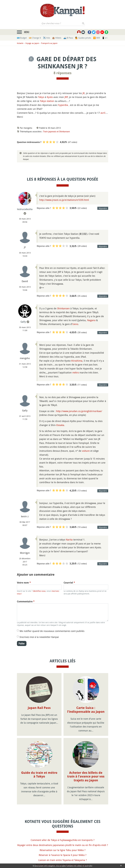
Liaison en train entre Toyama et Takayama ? (63, 860)
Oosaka (60, 425)
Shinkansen (63, 308)
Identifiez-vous (39, 591)
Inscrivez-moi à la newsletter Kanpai (39, 637)
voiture (86, 451)
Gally (23, 322)
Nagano (91, 320)
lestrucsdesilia (25, 209)
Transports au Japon (49, 43)
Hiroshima (77, 361)
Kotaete (20, 43)
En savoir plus (87, 866)
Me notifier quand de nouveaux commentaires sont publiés (52, 631)
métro (76, 372)
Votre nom (24, 583)
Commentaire (26, 601)
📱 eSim (106, 38)
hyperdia (63, 105)
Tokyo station (47, 101)
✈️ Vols (46, 38)
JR (84, 93)
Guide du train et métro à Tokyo (39, 775)
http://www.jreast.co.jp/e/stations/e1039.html (64, 200)
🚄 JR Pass (68, 38)
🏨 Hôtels (57, 38)
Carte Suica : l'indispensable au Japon (86, 710)
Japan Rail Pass (39, 708)
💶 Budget (22, 38)
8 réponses (63, 73)
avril (103, 113)
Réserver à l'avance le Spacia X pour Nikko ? (63, 855)
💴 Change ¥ (35, 38)
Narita (69, 540)
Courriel (69, 583)
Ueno (75, 324)
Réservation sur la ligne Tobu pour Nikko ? (63, 850)
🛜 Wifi (96, 38)
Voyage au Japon (32, 43)
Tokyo (41, 97)
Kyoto (50, 97)
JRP (66, 97)
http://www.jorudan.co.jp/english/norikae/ (79, 411)
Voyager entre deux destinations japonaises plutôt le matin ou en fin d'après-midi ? (63, 845)
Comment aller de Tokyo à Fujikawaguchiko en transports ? (63, 840)
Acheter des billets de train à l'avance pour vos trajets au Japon (86, 777)
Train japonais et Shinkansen (56, 132)
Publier (22, 643)
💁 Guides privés (83, 38)
